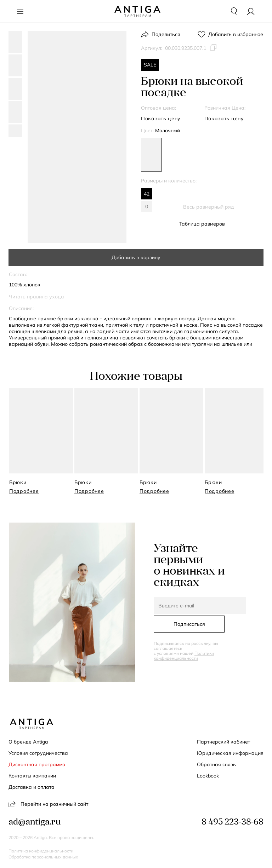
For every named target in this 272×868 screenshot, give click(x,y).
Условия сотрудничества (38, 753)
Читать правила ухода (36, 297)
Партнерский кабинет (223, 742)
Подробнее (24, 491)
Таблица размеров (202, 224)
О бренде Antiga (28, 742)
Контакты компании (32, 776)
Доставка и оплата (32, 787)
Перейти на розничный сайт (48, 804)
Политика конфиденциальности (41, 851)
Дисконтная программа (37, 764)
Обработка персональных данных (43, 857)
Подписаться (189, 624)
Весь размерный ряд (209, 207)
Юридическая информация (230, 753)
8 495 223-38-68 (233, 822)
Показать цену (161, 118)
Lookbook (208, 776)
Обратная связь (216, 764)
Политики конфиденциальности (184, 656)
